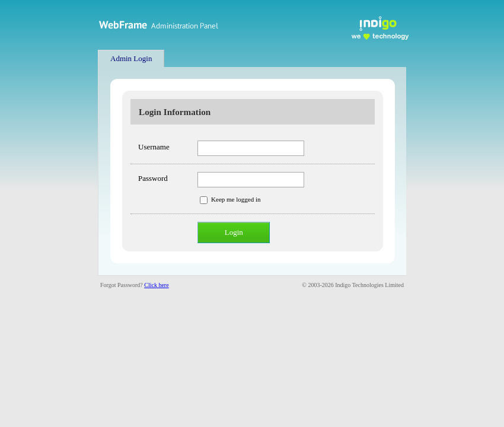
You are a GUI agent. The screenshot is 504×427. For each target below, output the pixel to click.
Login (234, 232)
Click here (156, 285)
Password (153, 178)
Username (154, 147)
